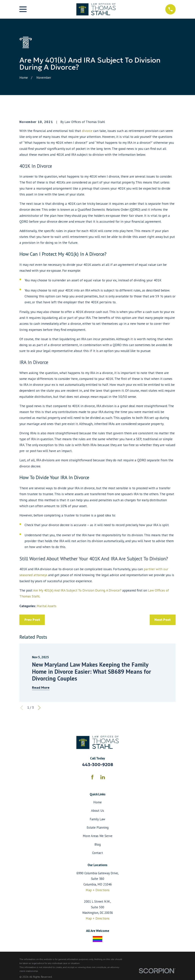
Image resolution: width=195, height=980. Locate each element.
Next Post (163, 620)
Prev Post (32, 620)
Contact (97, 853)
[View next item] (39, 708)
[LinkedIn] (103, 777)
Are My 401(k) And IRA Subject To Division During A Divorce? (77, 590)
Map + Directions (98, 890)
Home (97, 802)
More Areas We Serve (98, 836)
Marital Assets (47, 606)
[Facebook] (92, 777)
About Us (97, 811)
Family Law (97, 819)
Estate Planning (98, 828)
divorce (87, 131)
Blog (98, 844)
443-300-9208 (98, 765)
